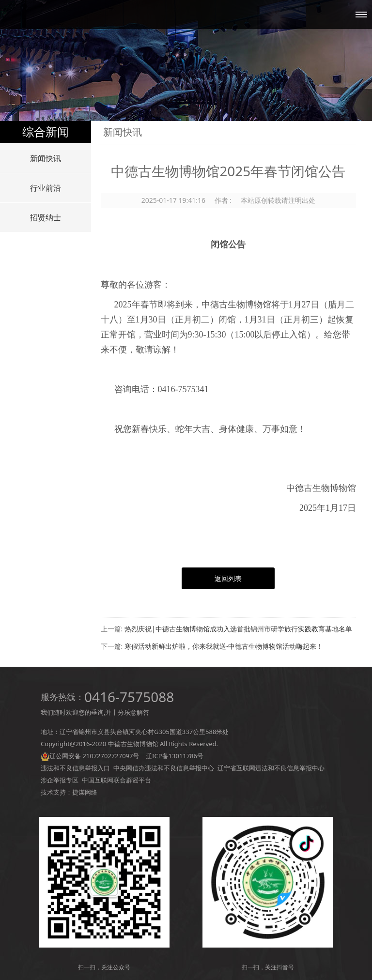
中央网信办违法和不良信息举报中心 (164, 768)
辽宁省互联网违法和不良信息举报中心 (271, 768)
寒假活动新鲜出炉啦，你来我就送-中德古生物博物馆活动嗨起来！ (224, 646)
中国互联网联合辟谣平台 (116, 780)
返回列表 (228, 578)
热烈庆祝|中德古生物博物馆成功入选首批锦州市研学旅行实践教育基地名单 (238, 629)
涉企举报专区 (60, 780)
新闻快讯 (46, 158)
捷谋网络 (85, 792)
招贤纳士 (46, 217)
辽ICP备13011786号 (175, 756)
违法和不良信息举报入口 (75, 768)
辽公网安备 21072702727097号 (94, 756)
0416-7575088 (129, 697)
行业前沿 (46, 188)
